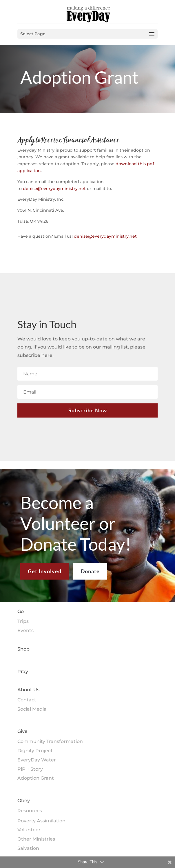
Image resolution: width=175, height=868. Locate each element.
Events (25, 630)
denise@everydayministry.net (54, 189)
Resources (30, 811)
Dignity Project (35, 751)
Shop (23, 649)
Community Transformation (50, 741)
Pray (23, 672)
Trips (23, 621)
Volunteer (29, 830)
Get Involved (45, 576)
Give (22, 731)
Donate (90, 576)
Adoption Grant (36, 778)
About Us (28, 690)
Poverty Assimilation (41, 821)
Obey (24, 801)
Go (21, 611)
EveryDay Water (37, 760)
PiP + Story (30, 769)
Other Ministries (36, 839)
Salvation (28, 848)
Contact (27, 700)
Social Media (32, 709)
